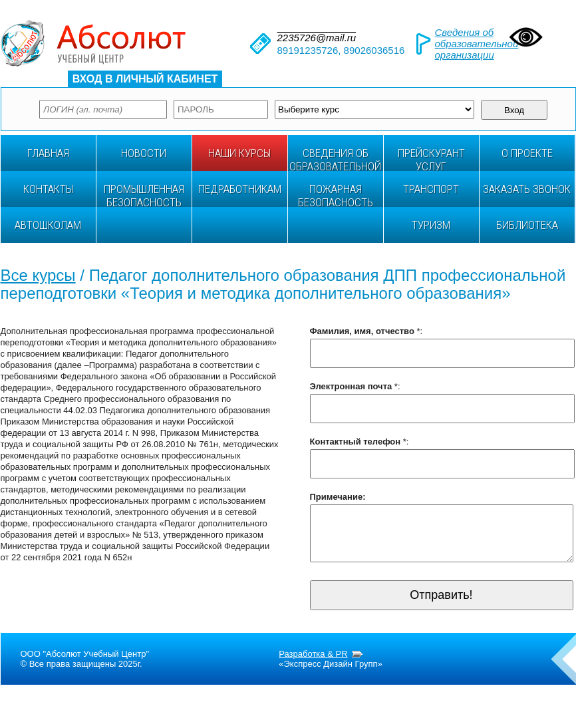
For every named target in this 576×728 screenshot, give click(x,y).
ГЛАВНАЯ (48, 153)
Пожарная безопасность (336, 195)
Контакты (48, 189)
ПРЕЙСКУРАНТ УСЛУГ (431, 159)
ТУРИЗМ (431, 225)
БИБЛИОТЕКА (527, 225)
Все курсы (38, 275)
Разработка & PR (313, 664)
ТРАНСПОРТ (431, 189)
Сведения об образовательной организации (477, 44)
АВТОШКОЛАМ (48, 225)
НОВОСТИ (144, 153)
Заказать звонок (527, 189)
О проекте (527, 153)
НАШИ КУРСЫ (239, 153)
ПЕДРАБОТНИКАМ (240, 189)
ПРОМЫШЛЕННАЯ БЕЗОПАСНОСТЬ (144, 195)
